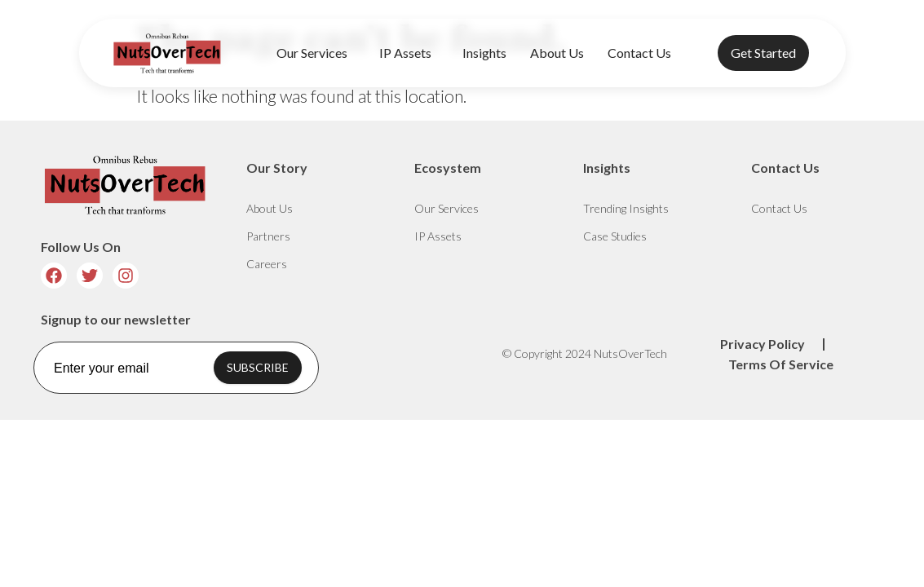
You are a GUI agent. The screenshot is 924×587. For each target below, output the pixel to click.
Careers (267, 264)
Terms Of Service (781, 364)
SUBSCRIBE (258, 367)
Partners (268, 236)
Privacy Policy (763, 344)
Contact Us (639, 53)
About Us (557, 53)
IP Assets (409, 53)
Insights (484, 53)
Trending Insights (626, 208)
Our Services (316, 53)
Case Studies (615, 236)
